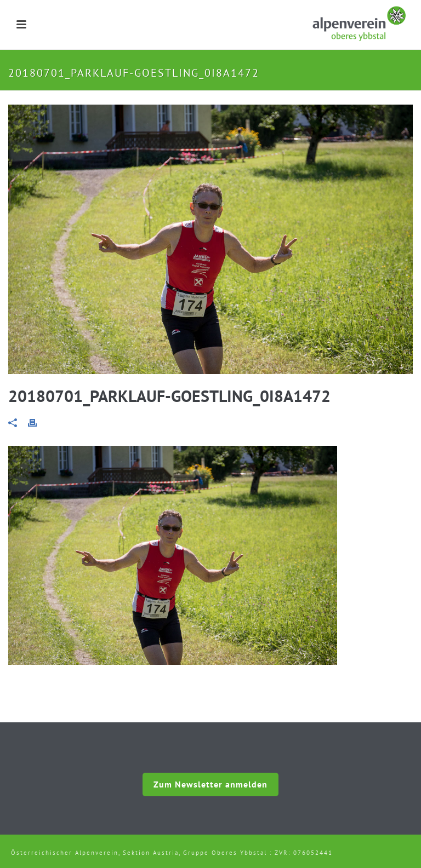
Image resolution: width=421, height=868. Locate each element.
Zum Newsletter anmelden (210, 784)
